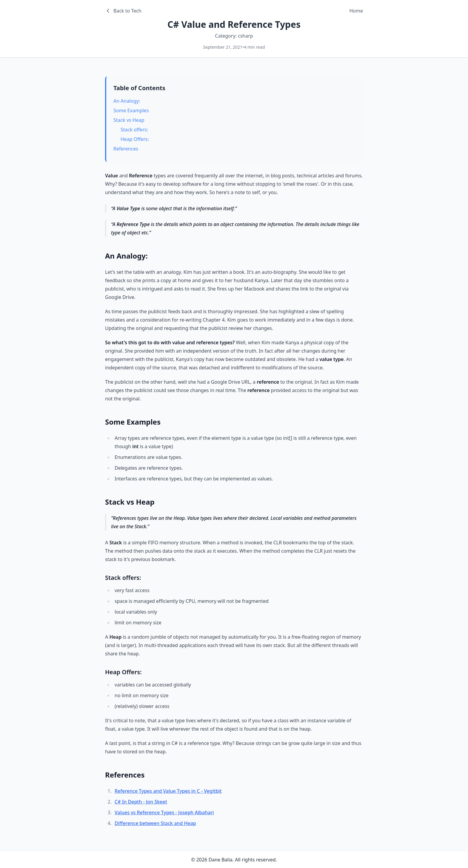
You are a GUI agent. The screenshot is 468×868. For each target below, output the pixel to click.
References (126, 149)
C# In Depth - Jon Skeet (141, 802)
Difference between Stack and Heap (155, 823)
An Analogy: (127, 101)
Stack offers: (134, 130)
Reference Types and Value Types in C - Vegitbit (168, 791)
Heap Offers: (135, 139)
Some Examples (131, 110)
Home (356, 11)
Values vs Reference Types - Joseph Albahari (164, 812)
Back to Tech (123, 11)
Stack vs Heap (129, 120)
